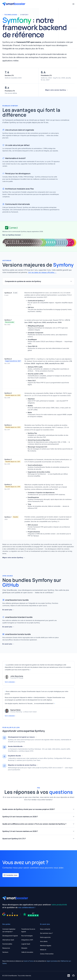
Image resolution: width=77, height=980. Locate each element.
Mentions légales (46, 945)
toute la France (29, 961)
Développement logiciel (10, 936)
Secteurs (5, 952)
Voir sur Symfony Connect (12, 235)
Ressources (6, 948)
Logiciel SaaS (26, 944)
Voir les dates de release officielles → (42, 272)
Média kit (43, 950)
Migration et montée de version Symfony (23, 765)
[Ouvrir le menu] (73, 4)
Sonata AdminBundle (16, 746)
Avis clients (44, 941)
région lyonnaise (52, 961)
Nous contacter (45, 929)
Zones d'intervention (47, 954)
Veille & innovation (27, 952)
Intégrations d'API (27, 940)
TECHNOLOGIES (10, 15)
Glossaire (24, 948)
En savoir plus (8, 610)
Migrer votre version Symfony (57, 90)
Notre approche (45, 937)
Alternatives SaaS (8, 940)
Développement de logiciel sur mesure (22, 737)
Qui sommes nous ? (46, 933)
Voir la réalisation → (10, 682)
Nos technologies (27, 936)
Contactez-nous (10, 875)
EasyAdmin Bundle (15, 756)
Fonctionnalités (7, 944)
